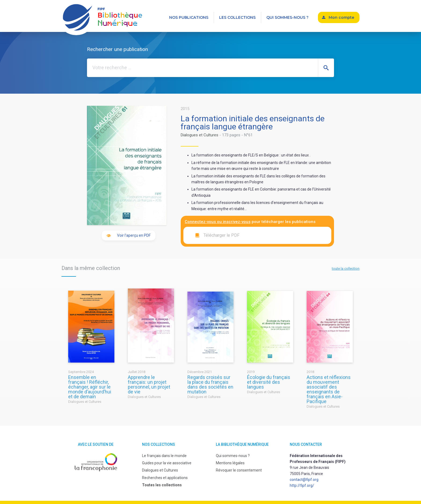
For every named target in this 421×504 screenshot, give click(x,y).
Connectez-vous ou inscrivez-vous (218, 222)
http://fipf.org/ (302, 485)
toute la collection (346, 269)
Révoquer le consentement (239, 470)
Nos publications (189, 17)
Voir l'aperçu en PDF (134, 235)
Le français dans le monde (164, 456)
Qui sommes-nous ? (287, 17)
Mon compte (341, 17)
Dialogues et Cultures (199, 135)
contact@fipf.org (304, 480)
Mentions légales (230, 463)
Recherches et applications (165, 478)
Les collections (237, 17)
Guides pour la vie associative (167, 463)
